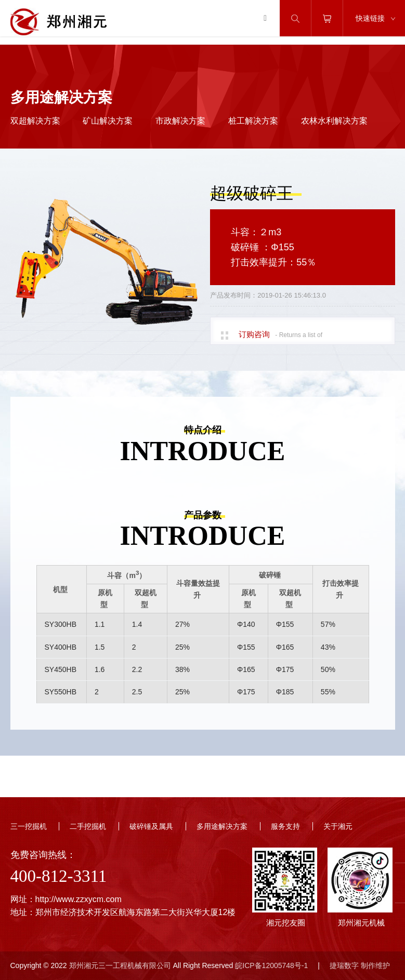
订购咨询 (254, 334)
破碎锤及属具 (151, 826)
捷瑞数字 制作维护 (360, 965)
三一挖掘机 (29, 826)
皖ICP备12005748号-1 (271, 965)
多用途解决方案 (222, 826)
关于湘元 (338, 826)
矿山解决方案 (108, 121)
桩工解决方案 (253, 121)
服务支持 (285, 826)
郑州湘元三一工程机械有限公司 (120, 965)
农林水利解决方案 (334, 121)
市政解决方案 (180, 121)
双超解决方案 (35, 121)
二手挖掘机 (88, 826)
